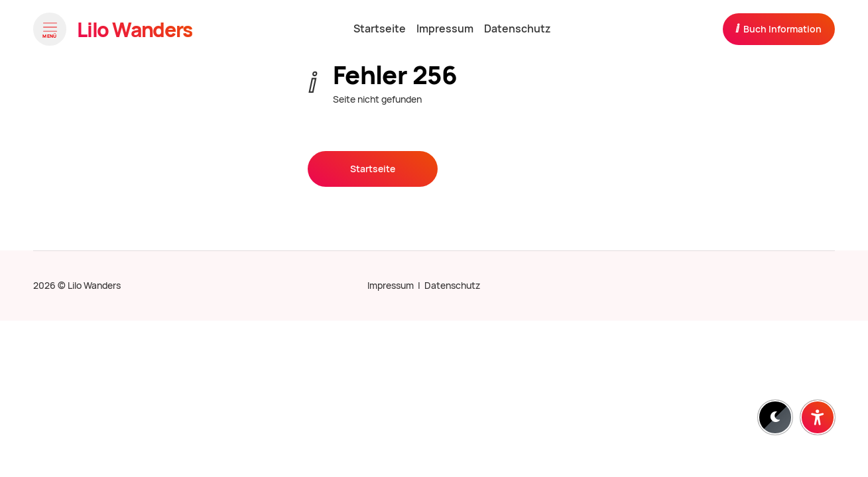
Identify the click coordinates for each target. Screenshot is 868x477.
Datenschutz (452, 286)
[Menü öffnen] (50, 29)
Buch (778, 28)
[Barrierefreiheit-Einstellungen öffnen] (818, 417)
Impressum (391, 286)
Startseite (373, 169)
